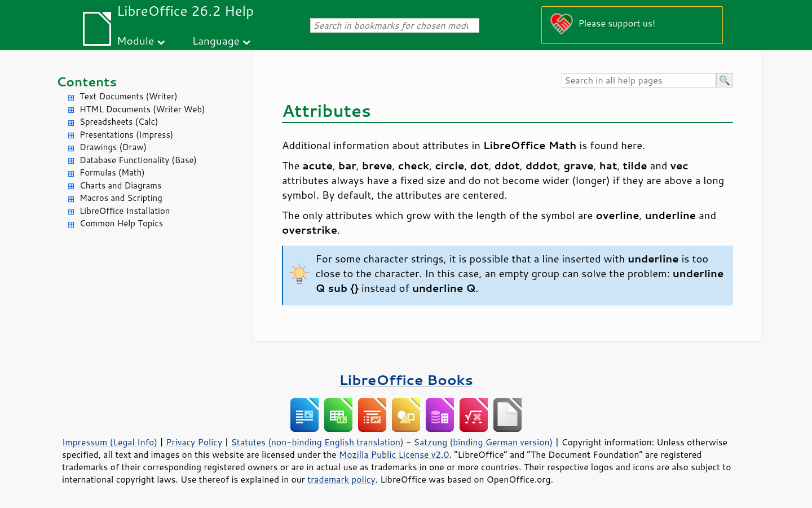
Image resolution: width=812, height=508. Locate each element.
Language (216, 40)
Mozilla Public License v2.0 (394, 454)
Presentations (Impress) (126, 135)
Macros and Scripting (121, 198)
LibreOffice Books (406, 380)
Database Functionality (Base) (138, 160)
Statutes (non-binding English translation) (317, 442)
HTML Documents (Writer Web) (142, 109)
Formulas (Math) (112, 172)
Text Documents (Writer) (129, 96)
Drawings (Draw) (113, 147)
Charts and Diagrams (120, 185)
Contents (87, 82)
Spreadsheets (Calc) (119, 122)
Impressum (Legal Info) (110, 442)
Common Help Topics (121, 223)
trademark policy (341, 479)
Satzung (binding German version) (484, 442)
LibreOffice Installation (125, 211)
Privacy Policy (194, 442)
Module (135, 40)
